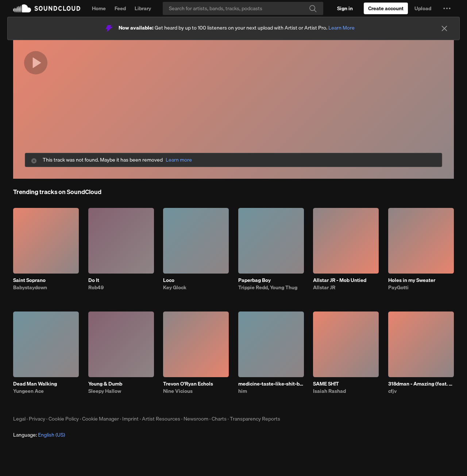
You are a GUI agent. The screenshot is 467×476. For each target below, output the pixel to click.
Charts (219, 419)
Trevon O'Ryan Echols (188, 384)
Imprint (130, 419)
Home (99, 8)
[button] (447, 8)
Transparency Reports (255, 419)
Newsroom (196, 419)
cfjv (392, 391)
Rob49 (96, 287)
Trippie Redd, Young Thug (268, 287)
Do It (94, 280)
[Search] (243, 8)
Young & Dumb (105, 384)
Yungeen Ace (28, 391)
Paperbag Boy (254, 280)
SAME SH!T (326, 384)
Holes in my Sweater (412, 280)
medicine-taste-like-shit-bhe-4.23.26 (271, 384)
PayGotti (398, 287)
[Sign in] (345, 8)
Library (143, 8)
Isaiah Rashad (329, 391)
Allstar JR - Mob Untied (340, 280)
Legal (19, 419)
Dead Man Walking (35, 384)
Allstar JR (324, 287)
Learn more (179, 160)
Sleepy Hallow (105, 391)
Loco (169, 280)
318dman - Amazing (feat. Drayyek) (421, 384)
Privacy (37, 419)
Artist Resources (161, 419)
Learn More (341, 28)
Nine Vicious (178, 391)
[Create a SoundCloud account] (386, 8)
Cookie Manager (101, 419)
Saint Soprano (29, 280)
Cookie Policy (64, 419)
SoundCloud (47, 8)
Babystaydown (30, 287)
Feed (120, 8)
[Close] (444, 28)
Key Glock (175, 287)
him (243, 391)
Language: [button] (39, 435)
